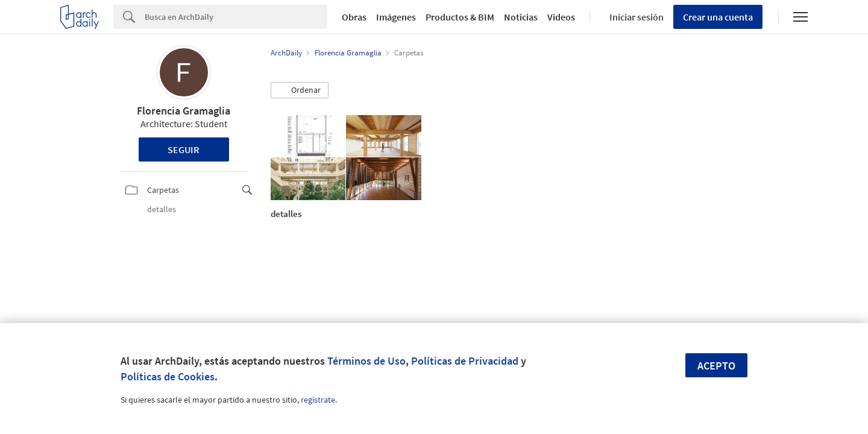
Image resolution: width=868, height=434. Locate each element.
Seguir (184, 149)
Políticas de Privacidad (465, 361)
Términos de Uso (366, 361)
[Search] (236, 17)
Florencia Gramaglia (184, 111)
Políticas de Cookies (168, 376)
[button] (300, 90)
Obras (354, 17)
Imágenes (396, 17)
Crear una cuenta (718, 17)
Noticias (521, 17)
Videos (561, 17)
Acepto (716, 366)
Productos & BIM (460, 17)
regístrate (318, 400)
